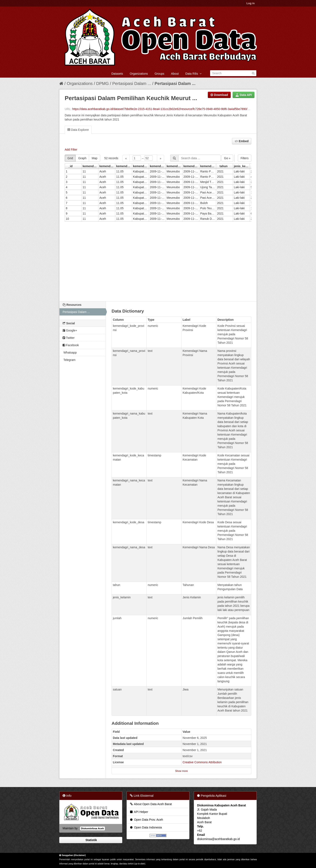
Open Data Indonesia (146, 827)
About (175, 74)
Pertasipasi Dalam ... (132, 83)
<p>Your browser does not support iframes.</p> (158, 225)
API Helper (139, 812)
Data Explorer (78, 130)
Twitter (69, 338)
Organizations (139, 74)
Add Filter (71, 150)
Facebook (71, 345)
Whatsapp (70, 353)
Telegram (69, 360)
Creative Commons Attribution (202, 762)
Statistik (91, 840)
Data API (244, 95)
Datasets (117, 74)
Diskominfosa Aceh (92, 828)
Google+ (70, 330)
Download (219, 95)
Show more (181, 771)
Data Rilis (193, 74)
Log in (251, 3)
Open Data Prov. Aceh (146, 820)
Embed (242, 141)
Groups (159, 74)
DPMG (103, 83)
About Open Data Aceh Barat (151, 804)
